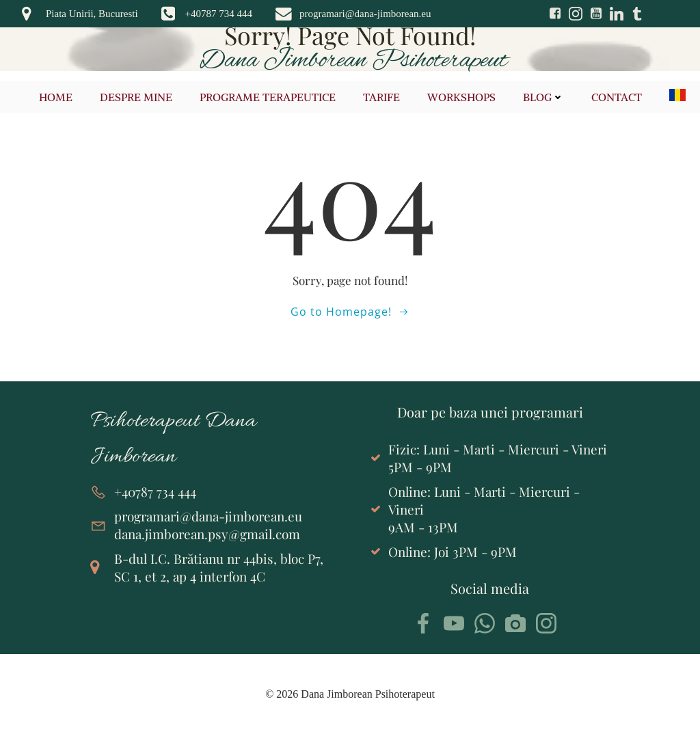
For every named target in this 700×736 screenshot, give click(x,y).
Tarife (382, 97)
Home (56, 97)
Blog (544, 97)
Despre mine (137, 97)
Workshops (462, 97)
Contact (617, 97)
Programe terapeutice (268, 97)
